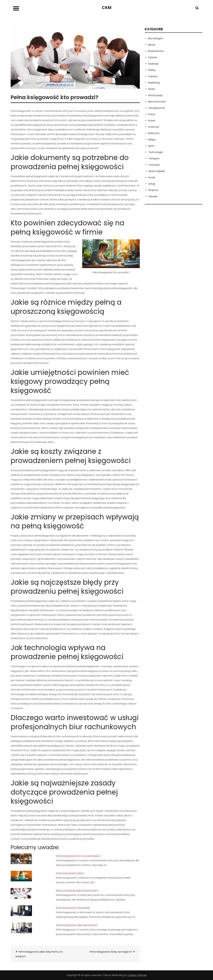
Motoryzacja (155, 95)
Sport (151, 146)
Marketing (154, 83)
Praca (152, 114)
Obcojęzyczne (157, 108)
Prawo (152, 121)
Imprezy (153, 76)
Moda (152, 89)
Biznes (152, 45)
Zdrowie (153, 196)
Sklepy (152, 140)
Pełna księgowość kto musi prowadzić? (78, 856)
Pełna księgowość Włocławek (73, 908)
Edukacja (153, 64)
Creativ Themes (137, 975)
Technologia (156, 152)
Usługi (152, 184)
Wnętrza (153, 190)
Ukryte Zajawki (156, 171)
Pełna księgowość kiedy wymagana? (111, 952)
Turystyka (154, 165)
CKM (107, 8)
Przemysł (154, 127)
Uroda (152, 177)
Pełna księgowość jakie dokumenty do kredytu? (39, 954)
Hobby (152, 70)
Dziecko (153, 57)
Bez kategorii (156, 38)
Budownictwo (156, 51)
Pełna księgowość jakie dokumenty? (77, 925)
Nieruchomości (157, 102)
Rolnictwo (154, 133)
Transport (154, 158)
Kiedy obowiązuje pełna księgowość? (77, 890)
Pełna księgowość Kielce (70, 873)
